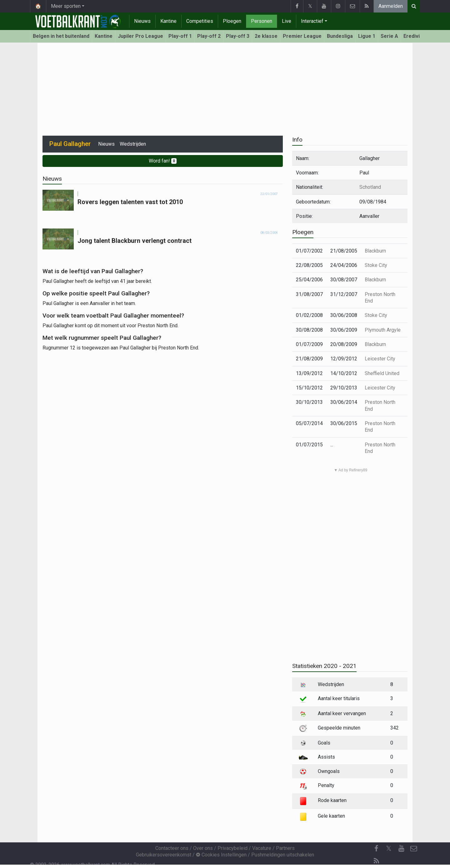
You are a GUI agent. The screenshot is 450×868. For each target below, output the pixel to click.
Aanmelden (391, 6)
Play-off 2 (209, 36)
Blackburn (375, 251)
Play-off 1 (180, 36)
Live (287, 21)
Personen (262, 21)
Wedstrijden (133, 144)
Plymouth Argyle (383, 330)
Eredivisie (415, 36)
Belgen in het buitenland (61, 36)
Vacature (262, 848)
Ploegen (232, 21)
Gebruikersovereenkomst (164, 855)
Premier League (302, 36)
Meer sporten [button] (66, 6)
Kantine (168, 21)
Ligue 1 (367, 36)
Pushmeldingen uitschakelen (283, 855)
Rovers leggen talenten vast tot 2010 (130, 202)
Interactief (312, 21)
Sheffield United (382, 373)
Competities (200, 21)
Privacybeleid (232, 848)
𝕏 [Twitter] (389, 848)
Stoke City (376, 265)
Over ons (203, 848)
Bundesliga (340, 36)
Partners (285, 848)
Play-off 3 (238, 36)
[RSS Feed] (376, 861)
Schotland (370, 187)
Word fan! (163, 161)
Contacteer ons (172, 848)
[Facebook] (376, 849)
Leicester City (380, 359)
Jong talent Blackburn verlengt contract (135, 241)
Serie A (389, 36)
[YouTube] (401, 849)
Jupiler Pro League (140, 36)
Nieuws (142, 21)
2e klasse (266, 36)
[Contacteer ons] (414, 849)
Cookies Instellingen (221, 855)
